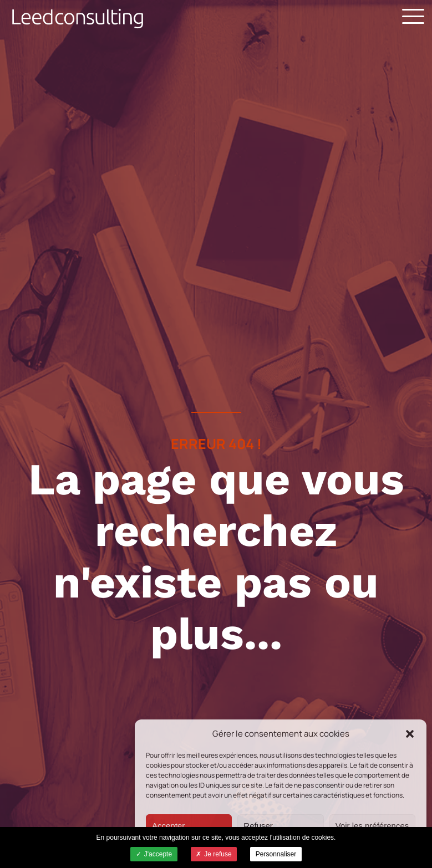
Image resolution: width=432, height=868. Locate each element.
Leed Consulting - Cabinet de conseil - (78, 18)
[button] (410, 734)
